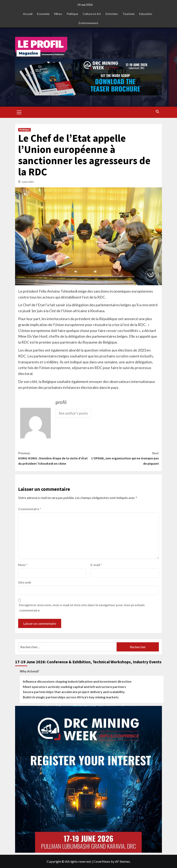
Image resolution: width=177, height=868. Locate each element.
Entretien (112, 14)
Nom (23, 565)
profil (61, 402)
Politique (72, 14)
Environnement (88, 23)
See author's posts (73, 413)
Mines (58, 14)
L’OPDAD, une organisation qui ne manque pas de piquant (124, 458)
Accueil (28, 14)
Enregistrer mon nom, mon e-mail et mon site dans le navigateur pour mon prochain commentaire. (82, 608)
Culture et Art (92, 14)
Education (146, 14)
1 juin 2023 (28, 182)
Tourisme (129, 14)
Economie (43, 14)
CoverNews (102, 861)
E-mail (96, 565)
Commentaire (30, 509)
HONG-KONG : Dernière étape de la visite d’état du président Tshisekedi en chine (53, 458)
